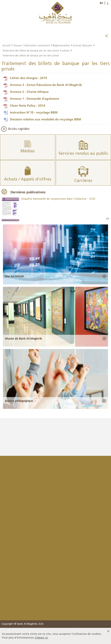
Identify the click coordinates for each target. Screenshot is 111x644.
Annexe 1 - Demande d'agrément (34, 99)
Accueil (6, 45)
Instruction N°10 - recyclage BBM (34, 112)
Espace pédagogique (19, 401)
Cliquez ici (41, 638)
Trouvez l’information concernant (31, 45)
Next (108, 219)
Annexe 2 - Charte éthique (29, 92)
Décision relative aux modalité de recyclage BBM (45, 119)
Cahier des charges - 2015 (28, 78)
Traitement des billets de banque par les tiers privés (30, 50)
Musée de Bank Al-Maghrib (23, 339)
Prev (107, 219)
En (101, 3)
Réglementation (61, 45)
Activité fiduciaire (82, 45)
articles (66, 50)
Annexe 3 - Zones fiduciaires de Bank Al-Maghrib (46, 85)
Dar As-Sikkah (14, 276)
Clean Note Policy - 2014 (28, 105)
